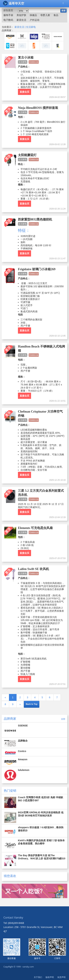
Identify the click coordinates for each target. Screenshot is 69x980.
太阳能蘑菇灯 (27, 155)
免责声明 (61, 977)
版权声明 (50, 977)
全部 (63, 719)
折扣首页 (8, 10)
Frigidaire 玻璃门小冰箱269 (37, 269)
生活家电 (31, 27)
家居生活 (21, 20)
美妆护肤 (21, 15)
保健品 (33, 15)
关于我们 (38, 977)
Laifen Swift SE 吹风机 (33, 569)
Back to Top (32, 704)
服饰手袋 (8, 15)
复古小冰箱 (26, 58)
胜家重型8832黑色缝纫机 (35, 219)
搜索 (63, 11)
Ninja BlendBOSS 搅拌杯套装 (38, 108)
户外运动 (34, 20)
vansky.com (28, 967)
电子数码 (8, 20)
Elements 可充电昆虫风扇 (35, 528)
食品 (56, 15)
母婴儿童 (45, 15)
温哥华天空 (14, 3)
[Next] (20, 704)
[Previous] (5, 697)
